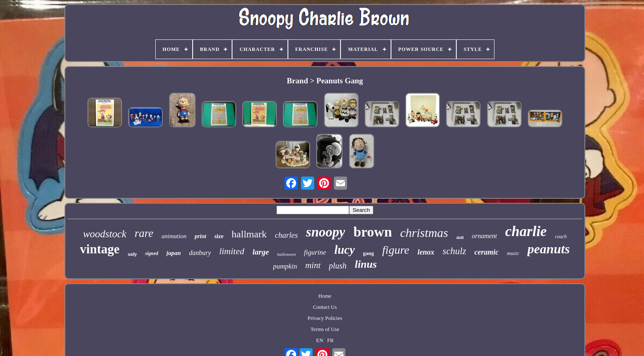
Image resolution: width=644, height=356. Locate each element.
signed (152, 253)
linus (366, 264)
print (200, 236)
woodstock (105, 234)
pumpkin (285, 266)
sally (132, 254)
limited (232, 251)
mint (313, 265)
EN (319, 340)
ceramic (486, 252)
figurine (315, 252)
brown (373, 232)
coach (561, 237)
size (219, 236)
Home (325, 296)
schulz (454, 251)
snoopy (325, 232)
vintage (100, 249)
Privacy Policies (325, 318)
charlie (526, 231)
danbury (200, 253)
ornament (484, 236)
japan (174, 253)
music (513, 253)
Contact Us (325, 307)
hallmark (249, 234)
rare (144, 233)
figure (396, 250)
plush (338, 266)
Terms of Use (325, 329)
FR (331, 340)
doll (460, 237)
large (261, 252)
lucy (345, 250)
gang (369, 253)
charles (286, 235)
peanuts (549, 249)
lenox (426, 252)
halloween (286, 254)
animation (174, 236)
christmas (424, 233)
